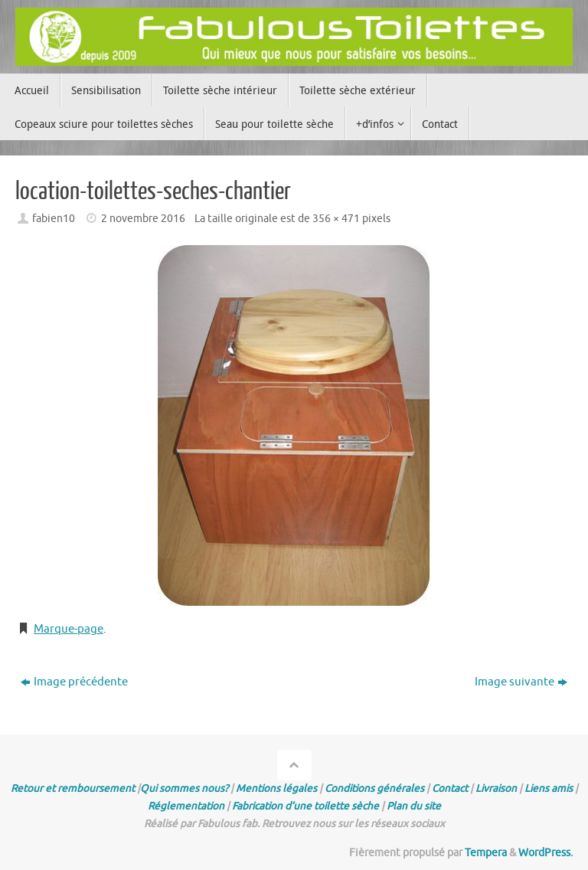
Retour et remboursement (73, 788)
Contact (450, 788)
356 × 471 (336, 219)
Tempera (486, 853)
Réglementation (186, 806)
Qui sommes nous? (184, 788)
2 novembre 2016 (143, 219)
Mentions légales (276, 788)
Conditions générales (374, 788)
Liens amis (549, 788)
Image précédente (74, 682)
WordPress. (546, 853)
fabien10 (54, 219)
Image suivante (521, 682)
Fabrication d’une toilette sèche (305, 806)
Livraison (496, 788)
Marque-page (69, 629)
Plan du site (414, 806)
